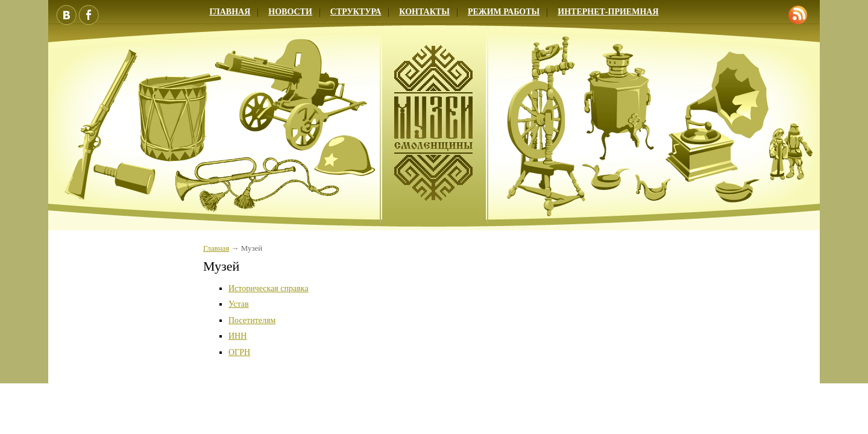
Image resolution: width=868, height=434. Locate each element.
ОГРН (239, 352)
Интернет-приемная (608, 12)
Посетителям (252, 320)
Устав (239, 304)
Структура (356, 12)
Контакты (424, 12)
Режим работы (504, 12)
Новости (290, 12)
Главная (230, 12)
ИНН (237, 336)
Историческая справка (269, 288)
